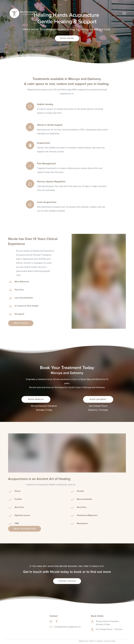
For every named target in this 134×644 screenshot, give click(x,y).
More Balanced (22, 282)
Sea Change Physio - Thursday (109, 629)
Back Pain (19, 507)
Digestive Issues (22, 515)
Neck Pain (82, 507)
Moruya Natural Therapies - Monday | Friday (108, 623)
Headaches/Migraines (87, 515)
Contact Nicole (67, 581)
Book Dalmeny (98, 399)
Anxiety (80, 491)
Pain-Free (19, 290)
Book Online (67, 38)
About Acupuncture (25, 529)
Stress (18, 491)
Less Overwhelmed (24, 298)
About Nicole (21, 323)
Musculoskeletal (84, 499)
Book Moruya (36, 399)
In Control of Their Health (26, 306)
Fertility (18, 499)
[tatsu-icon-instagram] (52, 621)
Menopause (82, 523)
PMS (17, 523)
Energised (19, 314)
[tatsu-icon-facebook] (56, 621)
